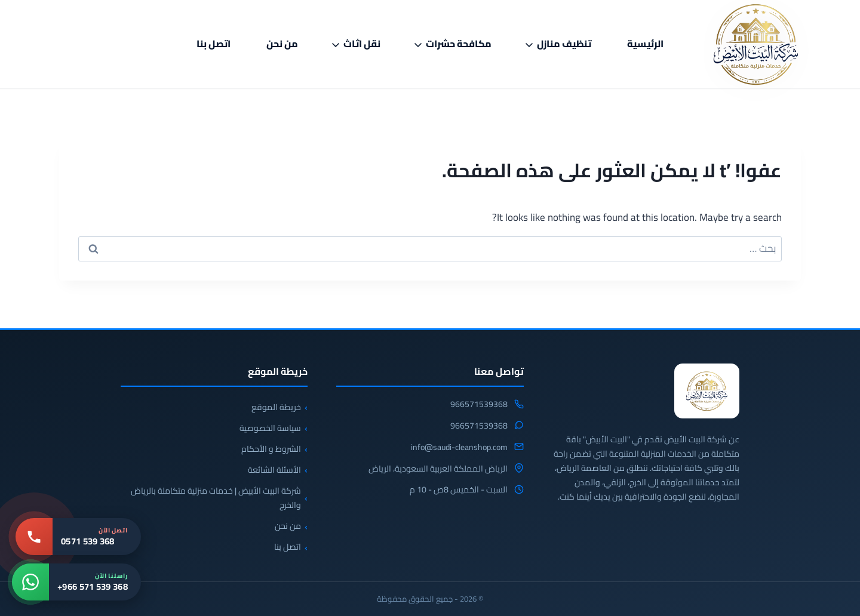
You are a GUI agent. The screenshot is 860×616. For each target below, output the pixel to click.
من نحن (282, 44)
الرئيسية (645, 44)
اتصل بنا (214, 44)
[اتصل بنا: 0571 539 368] (78, 537)
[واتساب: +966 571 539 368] (76, 582)
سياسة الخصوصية (270, 428)
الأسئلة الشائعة (274, 470)
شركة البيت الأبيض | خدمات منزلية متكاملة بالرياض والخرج (216, 498)
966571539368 (479, 405)
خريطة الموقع (276, 407)
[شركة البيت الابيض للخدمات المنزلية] (707, 391)
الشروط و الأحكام (271, 449)
